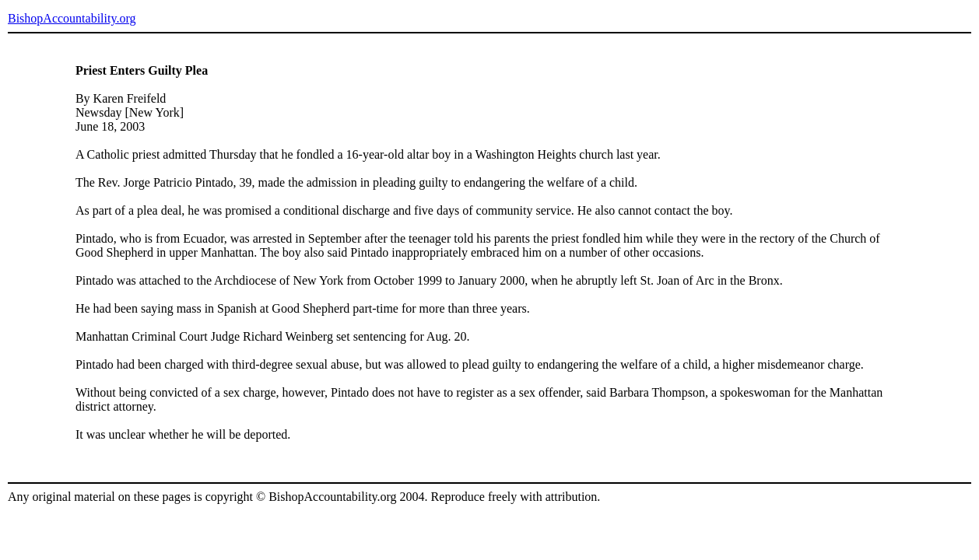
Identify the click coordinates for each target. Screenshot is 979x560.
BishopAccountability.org (72, 18)
